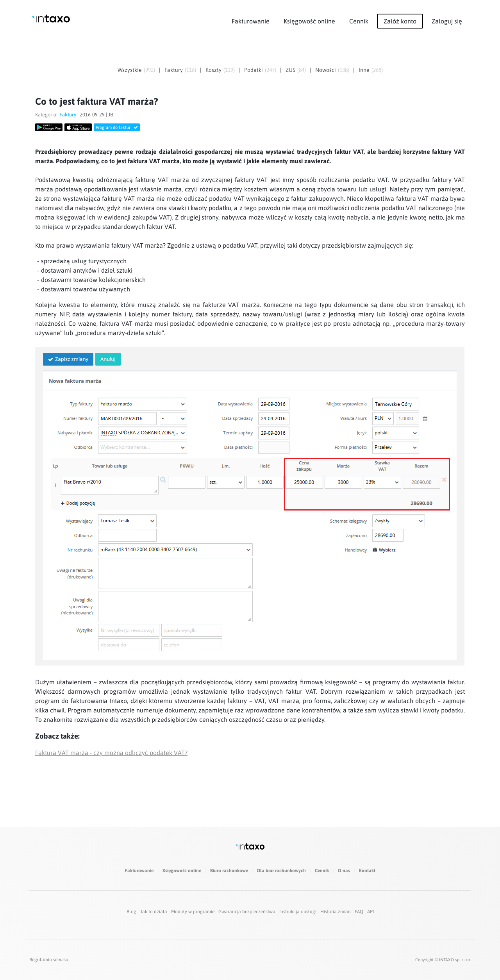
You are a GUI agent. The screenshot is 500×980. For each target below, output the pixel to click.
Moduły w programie (193, 912)
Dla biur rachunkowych (281, 871)
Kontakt (367, 871)
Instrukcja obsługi (298, 912)
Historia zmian (336, 912)
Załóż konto (400, 21)
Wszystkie (130, 70)
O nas (344, 871)
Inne (364, 70)
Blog (131, 912)
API (371, 912)
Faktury (174, 70)
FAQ (359, 912)
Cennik (359, 21)
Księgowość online (309, 21)
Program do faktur (117, 127)
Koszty (213, 70)
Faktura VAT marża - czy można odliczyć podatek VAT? (111, 753)
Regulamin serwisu (49, 960)
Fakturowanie (251, 21)
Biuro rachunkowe (229, 871)
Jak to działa (154, 912)
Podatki (254, 70)
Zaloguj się (447, 21)
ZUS (290, 70)
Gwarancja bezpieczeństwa (247, 912)
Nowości (326, 70)
